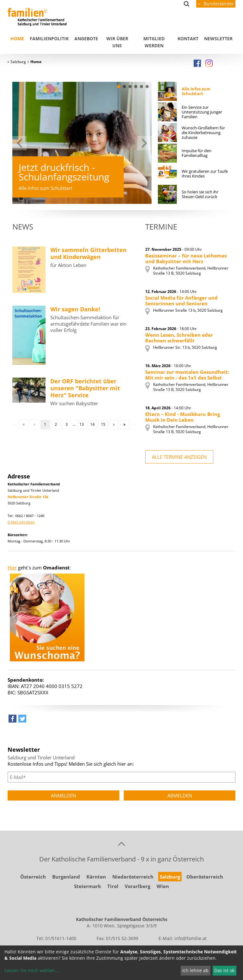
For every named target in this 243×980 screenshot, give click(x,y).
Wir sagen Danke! (75, 309)
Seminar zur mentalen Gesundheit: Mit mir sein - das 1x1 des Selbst (187, 375)
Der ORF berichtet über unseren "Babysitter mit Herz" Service (85, 388)
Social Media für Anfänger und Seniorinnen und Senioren (181, 301)
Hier (12, 568)
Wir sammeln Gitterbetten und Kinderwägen (88, 253)
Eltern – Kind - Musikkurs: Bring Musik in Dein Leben (183, 417)
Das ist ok (224, 970)
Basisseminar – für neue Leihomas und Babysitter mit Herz (186, 258)
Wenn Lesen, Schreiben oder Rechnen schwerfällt (179, 338)
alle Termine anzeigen (179, 457)
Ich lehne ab (195, 970)
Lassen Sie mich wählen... (32, 970)
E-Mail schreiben (21, 522)
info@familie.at (190, 938)
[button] (119, 87)
